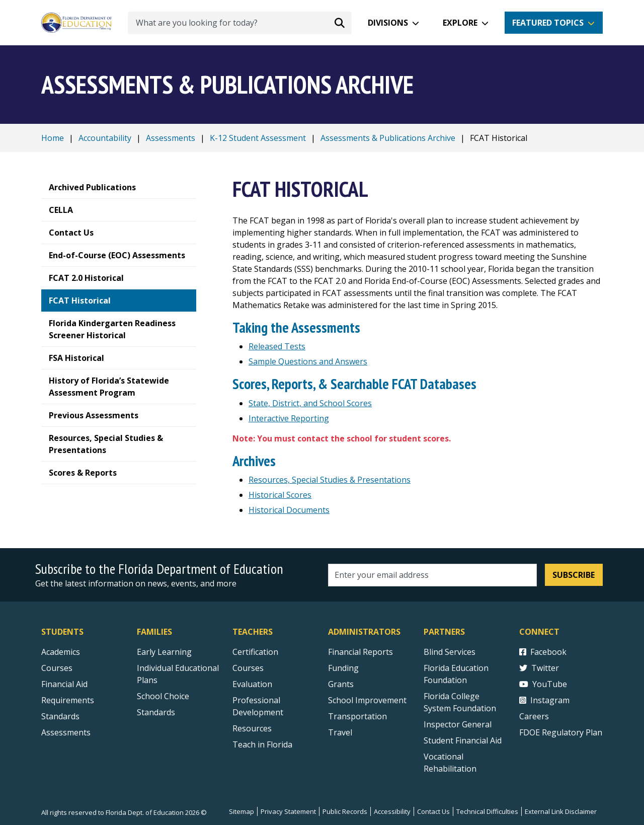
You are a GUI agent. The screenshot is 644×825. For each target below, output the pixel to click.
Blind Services (450, 652)
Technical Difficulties (487, 811)
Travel (340, 732)
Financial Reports (360, 652)
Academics (61, 652)
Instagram (544, 700)
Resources (252, 728)
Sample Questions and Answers (308, 361)
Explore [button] (460, 23)
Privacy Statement (288, 811)
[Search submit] (340, 23)
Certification (255, 652)
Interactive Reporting (289, 418)
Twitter (539, 668)
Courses (57, 668)
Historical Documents (289, 510)
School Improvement (367, 700)
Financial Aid (64, 684)
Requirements (68, 700)
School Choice (163, 696)
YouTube (543, 684)
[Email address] (432, 575)
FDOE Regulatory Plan (561, 732)
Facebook (543, 652)
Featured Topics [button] (548, 23)
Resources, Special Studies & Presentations (330, 480)
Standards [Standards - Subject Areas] (60, 716)
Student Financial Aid (463, 740)
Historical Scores (280, 495)
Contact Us (433, 811)
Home (53, 138)
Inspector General (458, 724)
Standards (156, 712)
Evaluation (252, 684)
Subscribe (574, 575)
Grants (341, 684)
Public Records (345, 811)
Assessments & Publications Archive (388, 138)
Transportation (357, 716)
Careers (534, 716)
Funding (343, 668)
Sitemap (242, 811)
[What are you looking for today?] (240, 23)
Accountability (105, 138)
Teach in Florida (262, 744)
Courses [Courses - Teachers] (248, 668)
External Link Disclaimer (561, 811)
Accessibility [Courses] (392, 811)
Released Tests (277, 346)
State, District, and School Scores (310, 403)
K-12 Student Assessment (258, 138)
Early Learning (164, 652)
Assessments (171, 138)
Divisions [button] (388, 23)
